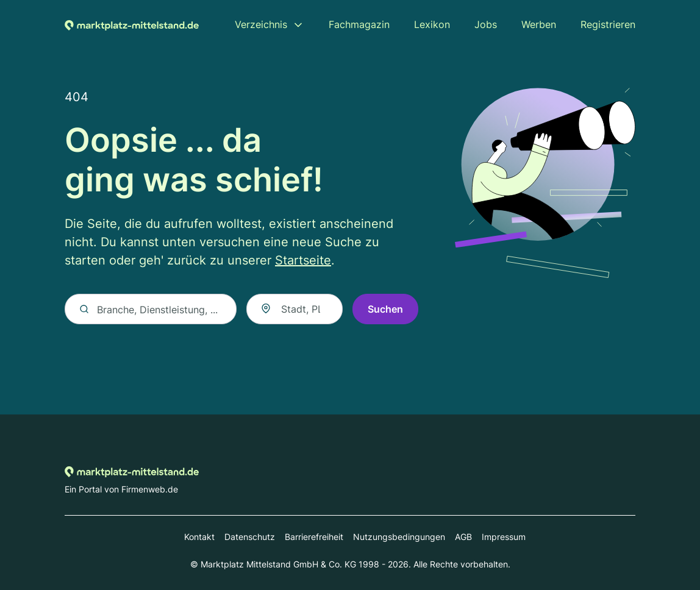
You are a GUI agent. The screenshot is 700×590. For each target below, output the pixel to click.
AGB (463, 537)
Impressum (504, 537)
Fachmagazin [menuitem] (359, 24)
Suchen (385, 309)
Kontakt (199, 537)
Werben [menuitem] (539, 24)
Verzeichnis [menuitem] (261, 24)
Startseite (303, 260)
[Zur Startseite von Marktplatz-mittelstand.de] (132, 24)
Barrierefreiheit (314, 537)
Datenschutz (250, 537)
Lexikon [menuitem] (432, 24)
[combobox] (295, 309)
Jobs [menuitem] (486, 24)
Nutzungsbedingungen (399, 537)
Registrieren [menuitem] (608, 24)
